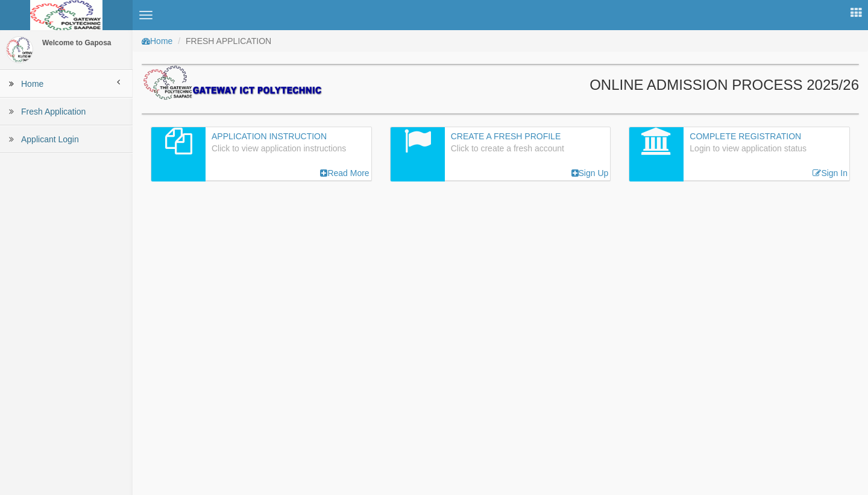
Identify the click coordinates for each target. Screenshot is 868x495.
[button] (146, 15)
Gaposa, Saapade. (751, 480)
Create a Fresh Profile (506, 136)
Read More (344, 173)
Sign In (830, 173)
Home (157, 41)
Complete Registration (745, 136)
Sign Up (590, 173)
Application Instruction (269, 136)
